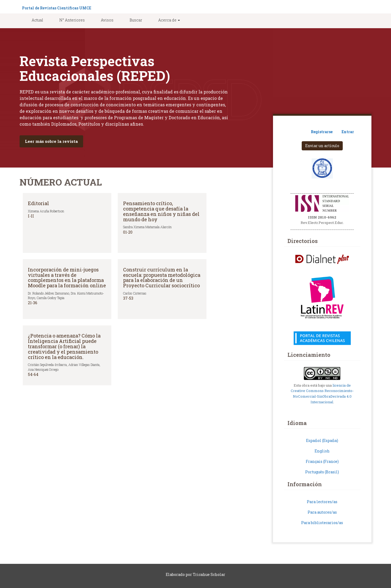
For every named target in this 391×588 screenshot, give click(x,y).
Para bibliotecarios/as (322, 523)
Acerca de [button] (169, 20)
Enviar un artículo (322, 146)
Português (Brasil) (322, 472)
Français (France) (322, 461)
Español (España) (322, 440)
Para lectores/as (322, 502)
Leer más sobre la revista (51, 141)
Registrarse (322, 132)
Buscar (136, 20)
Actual (37, 20)
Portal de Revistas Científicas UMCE (57, 8)
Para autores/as (322, 512)
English (322, 451)
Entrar (348, 132)
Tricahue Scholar (209, 574)
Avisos (107, 20)
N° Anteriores (72, 20)
